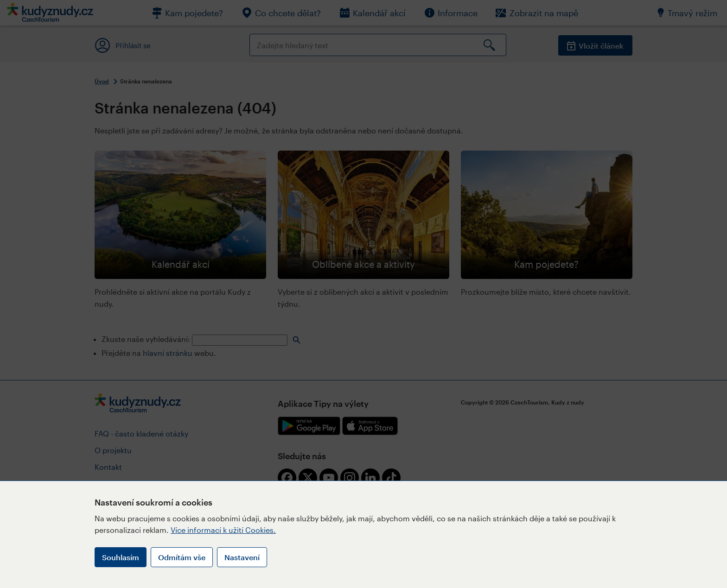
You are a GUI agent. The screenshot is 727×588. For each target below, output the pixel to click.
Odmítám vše (182, 557)
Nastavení (242, 557)
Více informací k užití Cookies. (223, 530)
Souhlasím (121, 557)
